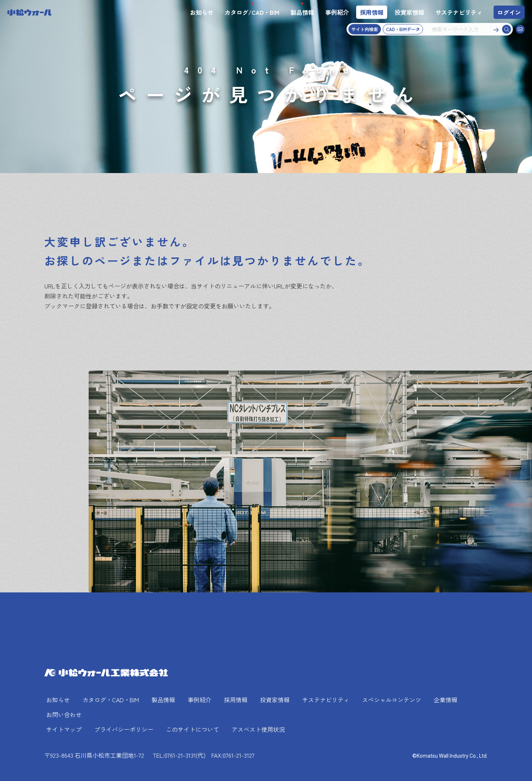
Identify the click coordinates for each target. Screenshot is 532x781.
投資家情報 (409, 12)
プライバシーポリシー (124, 729)
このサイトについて (192, 729)
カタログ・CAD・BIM (111, 700)
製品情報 (302, 12)
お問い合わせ (64, 714)
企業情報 (446, 700)
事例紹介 (337, 12)
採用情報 (372, 12)
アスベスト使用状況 (258, 729)
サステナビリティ (459, 12)
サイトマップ (64, 729)
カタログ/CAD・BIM (252, 12)
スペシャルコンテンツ (392, 700)
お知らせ (202, 12)
